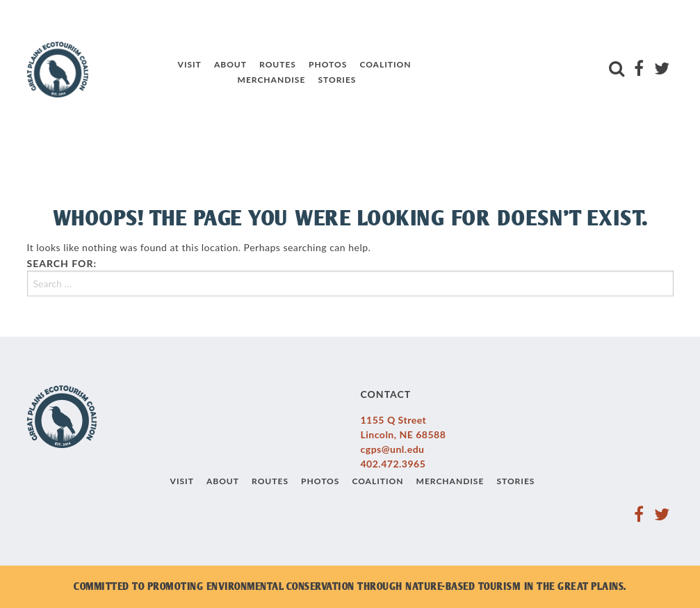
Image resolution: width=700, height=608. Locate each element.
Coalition (385, 64)
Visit (190, 64)
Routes (278, 64)
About (230, 64)
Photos (328, 64)
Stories (337, 80)
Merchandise (272, 80)
